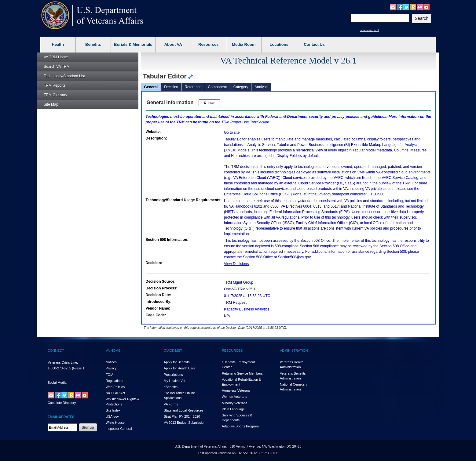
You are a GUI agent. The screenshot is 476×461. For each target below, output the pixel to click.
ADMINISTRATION (294, 350)
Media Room (244, 44)
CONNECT (56, 350)
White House (115, 423)
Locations (279, 44)
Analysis (261, 87)
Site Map (51, 104)
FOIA (110, 375)
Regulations (114, 381)
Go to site (232, 132)
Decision (171, 87)
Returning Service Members (242, 373)
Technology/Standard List (64, 76)
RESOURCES (232, 350)
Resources (208, 44)
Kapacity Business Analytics (247, 309)
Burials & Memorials (133, 44)
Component (218, 87)
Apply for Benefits (177, 362)
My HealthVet (174, 381)
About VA (173, 44)
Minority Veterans (234, 403)
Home (56, 57)
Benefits (93, 44)
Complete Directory (62, 403)
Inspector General (119, 429)
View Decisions (236, 264)
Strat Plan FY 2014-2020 (182, 416)
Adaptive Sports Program (240, 426)
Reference (193, 87)
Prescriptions (173, 375)
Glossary (55, 95)
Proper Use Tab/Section (245, 122)
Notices (111, 362)
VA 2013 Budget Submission (185, 423)
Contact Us (314, 44)
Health (58, 44)
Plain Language (233, 409)
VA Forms (171, 404)
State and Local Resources (184, 410)
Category (241, 87)
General (151, 87)
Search (57, 67)
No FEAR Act (115, 393)
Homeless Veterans (236, 390)
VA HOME (113, 350)
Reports (55, 85)
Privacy (111, 368)
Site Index (113, 410)
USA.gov (112, 416)
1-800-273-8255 (59, 368)
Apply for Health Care (179, 368)
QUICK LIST (173, 350)
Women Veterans (234, 397)
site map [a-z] (370, 30)
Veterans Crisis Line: (63, 362)
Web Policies (115, 387)
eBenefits (171, 387)
